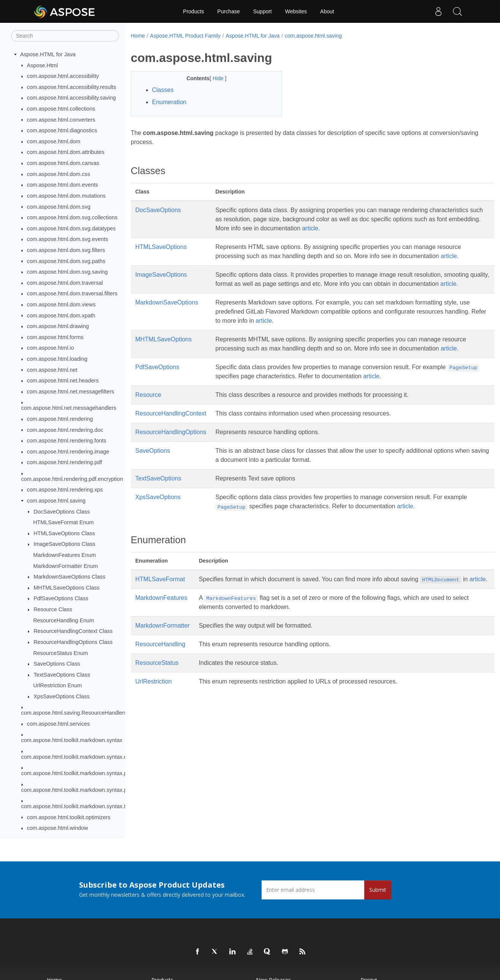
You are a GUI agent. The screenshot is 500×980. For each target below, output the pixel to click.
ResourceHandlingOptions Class (73, 642)
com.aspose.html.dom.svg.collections (72, 217)
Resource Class (53, 609)
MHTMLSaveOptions (164, 348)
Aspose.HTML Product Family (185, 36)
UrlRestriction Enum (57, 685)
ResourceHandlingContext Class (73, 631)
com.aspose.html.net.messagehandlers (69, 408)
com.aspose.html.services (59, 724)
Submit (378, 890)
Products (193, 11)
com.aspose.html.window (58, 828)
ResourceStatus (157, 690)
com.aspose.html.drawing (58, 326)
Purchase (229, 11)
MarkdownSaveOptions (167, 312)
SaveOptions (153, 469)
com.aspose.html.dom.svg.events (68, 239)
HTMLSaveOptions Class (64, 533)
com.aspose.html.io (51, 348)
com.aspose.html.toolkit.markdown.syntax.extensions (86, 757)
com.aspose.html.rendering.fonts (67, 441)
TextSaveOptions (158, 497)
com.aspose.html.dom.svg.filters (66, 250)
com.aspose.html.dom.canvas (63, 163)
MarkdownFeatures (161, 625)
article (399, 228)
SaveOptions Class (57, 664)
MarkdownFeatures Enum (64, 555)
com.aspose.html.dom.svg (59, 207)
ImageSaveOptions (161, 275)
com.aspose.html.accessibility (63, 76)
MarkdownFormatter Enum (65, 566)
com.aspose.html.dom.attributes (66, 152)
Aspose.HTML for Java (48, 54)
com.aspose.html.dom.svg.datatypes (71, 228)
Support (263, 11)
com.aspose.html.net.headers (63, 381)
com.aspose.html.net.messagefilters (71, 392)
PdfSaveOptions (157, 385)
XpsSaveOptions (158, 515)
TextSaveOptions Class (62, 675)
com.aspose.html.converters (61, 120)
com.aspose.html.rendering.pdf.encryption (72, 479)
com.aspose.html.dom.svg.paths (66, 261)
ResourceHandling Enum (63, 620)
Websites (296, 11)
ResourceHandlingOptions (171, 450)
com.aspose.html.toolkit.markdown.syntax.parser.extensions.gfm (99, 790)
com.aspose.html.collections (61, 109)
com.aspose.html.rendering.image (68, 452)
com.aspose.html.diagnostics (62, 130)
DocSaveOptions (158, 210)
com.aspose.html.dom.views (61, 304)
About (327, 11)
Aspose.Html (43, 65)
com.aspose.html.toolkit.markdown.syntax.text (77, 806)
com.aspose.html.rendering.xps (65, 490)
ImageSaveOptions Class (64, 544)
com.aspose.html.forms (55, 337)
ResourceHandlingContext (171, 432)
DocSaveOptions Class (62, 512)
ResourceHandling (160, 672)
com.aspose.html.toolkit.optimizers (69, 817)
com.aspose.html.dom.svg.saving (67, 272)
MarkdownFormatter (163, 653)
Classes (163, 90)
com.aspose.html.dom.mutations (66, 196)
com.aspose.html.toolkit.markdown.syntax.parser (80, 773)
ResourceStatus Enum (60, 653)
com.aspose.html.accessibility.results (72, 87)
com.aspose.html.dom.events (63, 185)
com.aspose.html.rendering (60, 419)
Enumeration (169, 102)
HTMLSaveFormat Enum (63, 522)
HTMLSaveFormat (160, 597)
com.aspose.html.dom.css (59, 174)
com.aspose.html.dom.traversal (65, 283)
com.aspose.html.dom (54, 141)
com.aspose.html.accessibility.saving (71, 98)
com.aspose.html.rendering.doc (65, 430)
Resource (148, 413)
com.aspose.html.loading (57, 359)
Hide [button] (213, 78)
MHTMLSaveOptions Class (67, 588)
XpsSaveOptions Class (61, 696)
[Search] (65, 36)
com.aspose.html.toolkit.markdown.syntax (72, 740)
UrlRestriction (154, 709)
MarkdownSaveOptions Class (69, 577)
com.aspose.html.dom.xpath (61, 316)
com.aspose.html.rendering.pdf (65, 462)
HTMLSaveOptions (161, 247)
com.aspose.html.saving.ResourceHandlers (74, 713)
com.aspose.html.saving (56, 501)
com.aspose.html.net (52, 370)
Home (138, 36)
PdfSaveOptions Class (61, 598)
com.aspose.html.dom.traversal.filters (72, 293)
